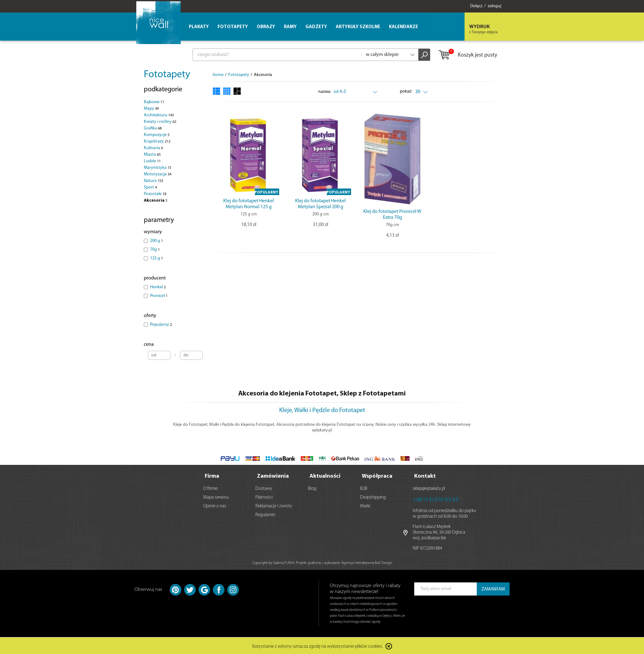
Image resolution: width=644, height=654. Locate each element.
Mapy (151, 109)
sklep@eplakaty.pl (429, 488)
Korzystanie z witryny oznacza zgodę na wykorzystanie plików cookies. (318, 646)
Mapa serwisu (216, 497)
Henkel (158, 287)
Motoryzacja (158, 174)
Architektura (159, 115)
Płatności (264, 497)
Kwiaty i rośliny (160, 122)
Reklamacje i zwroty (274, 506)
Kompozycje (157, 135)
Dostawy (264, 488)
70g (155, 250)
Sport (150, 187)
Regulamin (265, 514)
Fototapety (167, 75)
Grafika (153, 128)
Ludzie (152, 161)
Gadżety (316, 27)
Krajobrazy (157, 141)
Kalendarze (403, 27)
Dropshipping (373, 497)
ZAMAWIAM (493, 589)
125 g (156, 258)
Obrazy (266, 27)
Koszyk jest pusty (468, 55)
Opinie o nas (215, 506)
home (218, 75)
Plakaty (199, 27)
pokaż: (406, 91)
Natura (153, 181)
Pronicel (159, 296)
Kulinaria (153, 148)
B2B (364, 488)
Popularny (161, 325)
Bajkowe (154, 102)
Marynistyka (158, 168)
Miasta (152, 155)
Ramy (290, 27)
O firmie (210, 488)
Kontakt (425, 476)
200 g (156, 241)
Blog (312, 488)
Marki (365, 506)
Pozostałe (155, 194)
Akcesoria (156, 201)
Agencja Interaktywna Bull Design (367, 562)
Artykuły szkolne (358, 27)
